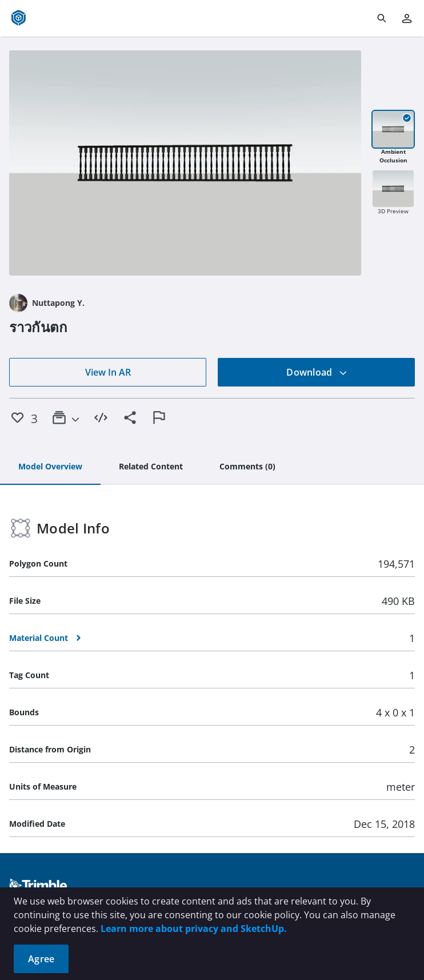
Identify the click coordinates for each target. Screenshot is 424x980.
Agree (41, 959)
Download (317, 372)
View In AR (108, 372)
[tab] (50, 467)
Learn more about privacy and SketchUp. (194, 929)
